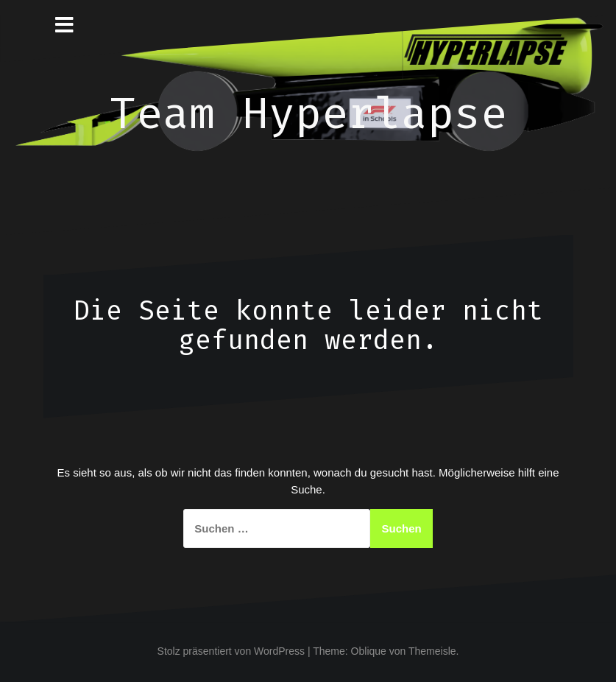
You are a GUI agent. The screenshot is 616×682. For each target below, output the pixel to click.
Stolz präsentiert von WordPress (231, 651)
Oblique (369, 651)
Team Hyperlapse (308, 113)
